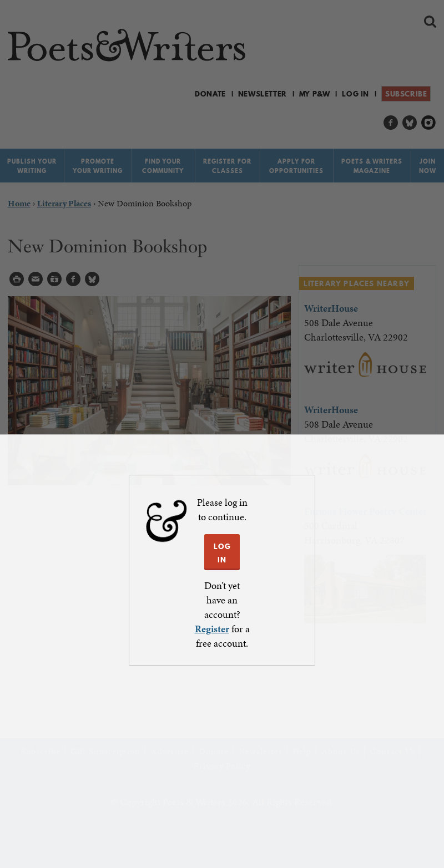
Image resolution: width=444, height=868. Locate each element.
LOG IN (222, 553)
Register (212, 629)
